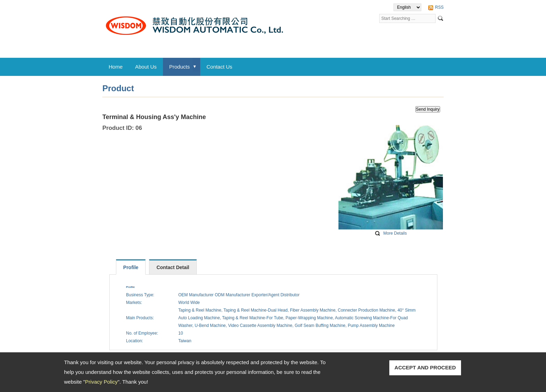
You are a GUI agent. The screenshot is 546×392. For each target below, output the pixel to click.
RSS (439, 7)
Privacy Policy (101, 382)
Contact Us (219, 67)
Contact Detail (173, 267)
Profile (131, 267)
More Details (395, 233)
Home (116, 67)
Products (180, 67)
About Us (146, 67)
